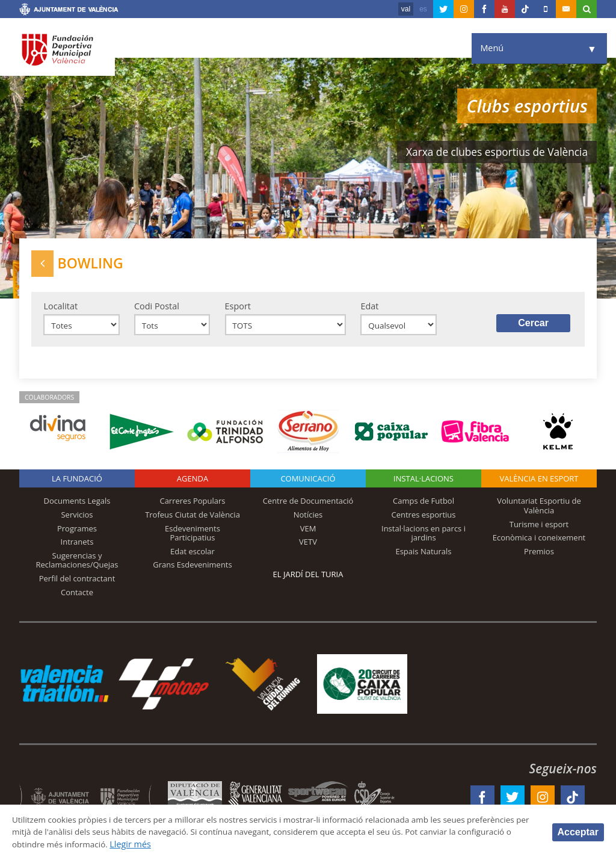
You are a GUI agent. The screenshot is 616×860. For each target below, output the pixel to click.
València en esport (539, 483)
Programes (77, 533)
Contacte (77, 596)
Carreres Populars (192, 506)
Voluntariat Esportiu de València (539, 510)
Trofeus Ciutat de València (192, 519)
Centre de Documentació (308, 506)
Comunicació (308, 483)
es (423, 9)
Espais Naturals (423, 555)
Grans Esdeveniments (192, 569)
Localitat (60, 308)
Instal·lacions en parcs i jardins (423, 537)
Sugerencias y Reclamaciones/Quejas (77, 565)
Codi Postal (157, 308)
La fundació (77, 483)
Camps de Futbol (423, 506)
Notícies (308, 519)
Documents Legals (77, 506)
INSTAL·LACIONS (423, 483)
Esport (238, 308)
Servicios (77, 519)
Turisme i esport (539, 528)
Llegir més (237, 844)
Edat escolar (192, 555)
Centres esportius (424, 519)
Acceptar (578, 831)
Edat (369, 308)
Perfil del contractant (77, 583)
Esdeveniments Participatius (192, 537)
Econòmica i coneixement (539, 542)
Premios (539, 555)
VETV (308, 546)
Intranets (77, 546)
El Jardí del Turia (308, 579)
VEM (308, 533)
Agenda (192, 483)
